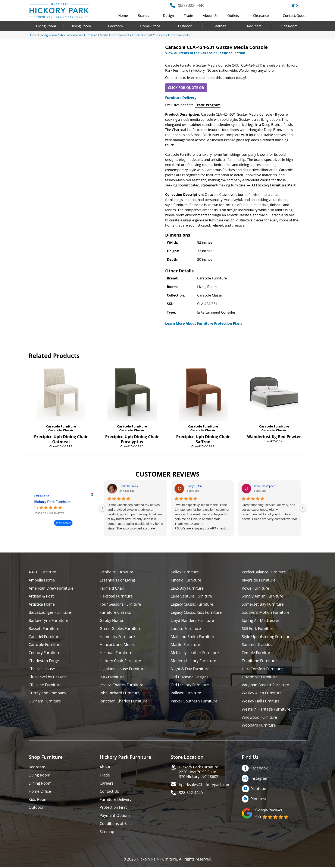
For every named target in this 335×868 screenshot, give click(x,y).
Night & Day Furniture (190, 669)
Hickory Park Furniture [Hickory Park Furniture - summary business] (52, 502)
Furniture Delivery (181, 98)
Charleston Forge (44, 661)
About (105, 768)
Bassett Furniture (44, 629)
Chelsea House (42, 669)
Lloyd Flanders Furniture (192, 621)
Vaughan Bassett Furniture (266, 686)
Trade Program (208, 105)
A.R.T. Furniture (42, 572)
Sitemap (107, 833)
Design (169, 16)
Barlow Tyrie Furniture (49, 621)
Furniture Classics (116, 613)
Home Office (150, 26)
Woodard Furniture (259, 726)
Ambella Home (42, 580)
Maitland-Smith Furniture (193, 637)
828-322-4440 (191, 794)
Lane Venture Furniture (192, 596)
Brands (143, 16)
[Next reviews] (303, 508)
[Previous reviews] (102, 508)
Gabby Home (112, 621)
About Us (210, 16)
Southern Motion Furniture (266, 613)
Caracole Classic (61, 430)
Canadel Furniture (45, 637)
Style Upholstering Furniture (267, 637)
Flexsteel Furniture (116, 596)
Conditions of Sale (116, 825)
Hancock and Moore (118, 645)
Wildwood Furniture (260, 718)
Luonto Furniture (186, 629)
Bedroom (115, 26)
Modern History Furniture (194, 661)
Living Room (46, 26)
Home (123, 16)
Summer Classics (257, 645)
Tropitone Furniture (259, 661)
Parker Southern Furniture (194, 702)
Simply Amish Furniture (263, 596)
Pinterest (259, 800)
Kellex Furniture (185, 572)
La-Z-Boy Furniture (187, 588)
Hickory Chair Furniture (121, 661)
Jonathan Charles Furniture (124, 702)
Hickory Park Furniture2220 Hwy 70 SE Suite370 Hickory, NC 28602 (199, 773)
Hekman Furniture (116, 653)
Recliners (254, 26)
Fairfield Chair (112, 588)
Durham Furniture (45, 702)
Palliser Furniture (186, 694)
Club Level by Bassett (48, 677)
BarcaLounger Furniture (50, 613)
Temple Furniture (257, 653)
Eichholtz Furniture (117, 572)
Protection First (113, 808)
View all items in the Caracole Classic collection (205, 53)
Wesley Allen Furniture (262, 694)
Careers (107, 784)
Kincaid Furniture (186, 580)
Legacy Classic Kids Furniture (196, 613)
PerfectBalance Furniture (264, 572)
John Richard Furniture (120, 694)
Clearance (261, 16)
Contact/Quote (295, 16)
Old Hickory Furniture (190, 686)
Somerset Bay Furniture (263, 604)
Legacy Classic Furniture (192, 604)
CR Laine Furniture (45, 686)
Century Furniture (45, 653)
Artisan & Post (41, 596)
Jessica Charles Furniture (122, 686)
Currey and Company (48, 694)
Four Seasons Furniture (121, 604)
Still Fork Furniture (258, 629)
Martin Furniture (185, 645)
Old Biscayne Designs (190, 677)
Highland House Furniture (123, 669)
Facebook (259, 769)
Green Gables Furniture (121, 629)
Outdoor (185, 26)
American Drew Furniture (51, 588)
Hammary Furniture (118, 637)
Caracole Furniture (61, 426)
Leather (220, 26)
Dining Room (81, 26)
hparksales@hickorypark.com (205, 786)
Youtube (259, 789)
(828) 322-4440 (191, 5)
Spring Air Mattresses (261, 621)
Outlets (233, 16)
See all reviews (63, 523)
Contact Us (109, 792)
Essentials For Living (118, 580)
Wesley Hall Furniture (261, 702)
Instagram (260, 779)
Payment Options (115, 816)
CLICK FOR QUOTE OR (186, 88)
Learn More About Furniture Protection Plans (204, 323)
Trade (188, 16)
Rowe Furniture (256, 588)
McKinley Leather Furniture (195, 653)
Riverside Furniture (259, 580)
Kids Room (289, 26)
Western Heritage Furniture (266, 710)
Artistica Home (42, 604)
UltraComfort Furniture (263, 669)
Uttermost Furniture (260, 677)
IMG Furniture (112, 677)
